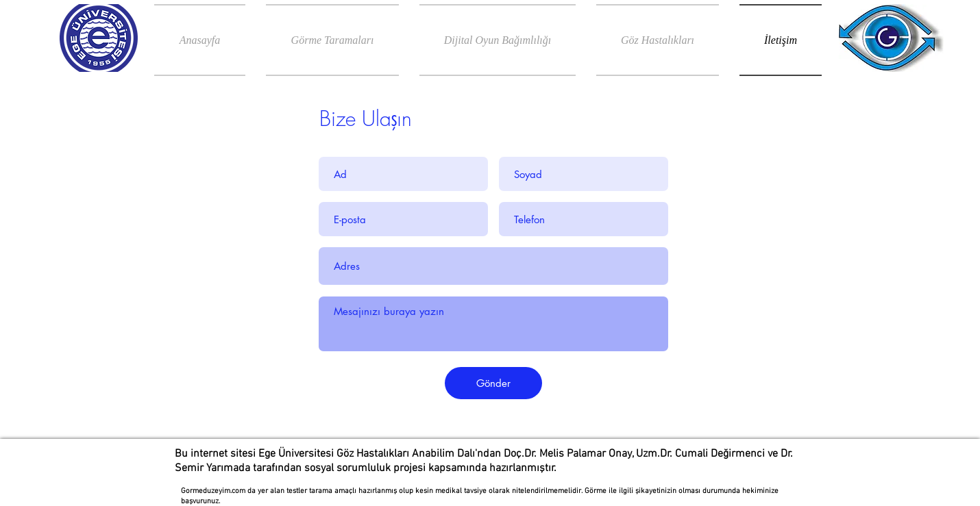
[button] (332, 40)
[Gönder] (493, 383)
